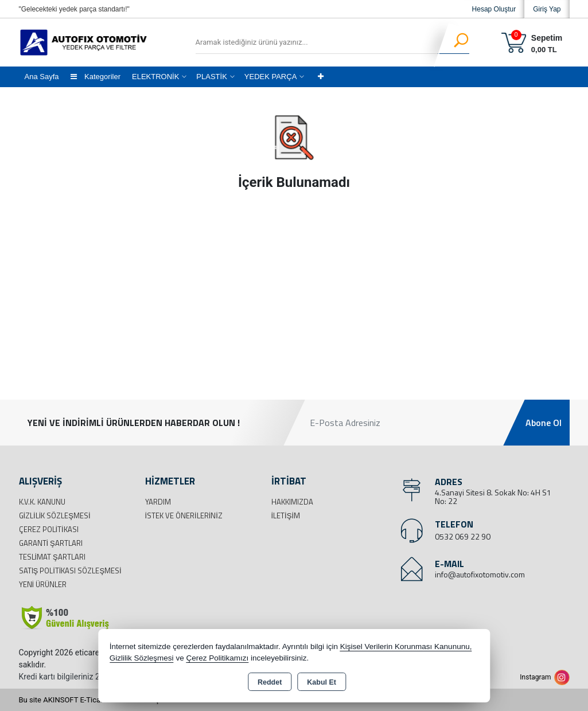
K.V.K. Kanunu (42, 502)
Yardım (158, 502)
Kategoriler (96, 77)
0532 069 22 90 (463, 536)
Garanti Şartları (51, 543)
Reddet (270, 682)
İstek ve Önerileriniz (184, 515)
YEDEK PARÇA (271, 77)
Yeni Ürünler (43, 584)
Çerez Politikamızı (217, 658)
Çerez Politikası (49, 529)
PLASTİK (211, 77)
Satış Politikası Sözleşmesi (70, 571)
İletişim (286, 515)
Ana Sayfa (42, 77)
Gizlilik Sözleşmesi (55, 515)
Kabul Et (322, 682)
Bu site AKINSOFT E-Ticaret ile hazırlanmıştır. (93, 700)
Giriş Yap (547, 9)
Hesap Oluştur (494, 9)
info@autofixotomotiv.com (480, 574)
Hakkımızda (292, 502)
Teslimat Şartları (52, 557)
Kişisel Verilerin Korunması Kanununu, (406, 646)
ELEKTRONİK (155, 77)
